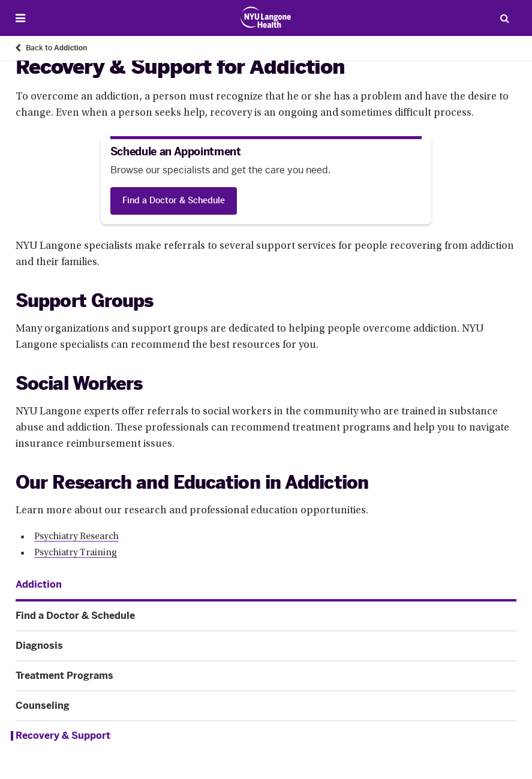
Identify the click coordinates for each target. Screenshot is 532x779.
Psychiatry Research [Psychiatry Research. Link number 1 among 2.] (76, 537)
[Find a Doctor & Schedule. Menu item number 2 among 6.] (266, 616)
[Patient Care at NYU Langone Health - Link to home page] (266, 17)
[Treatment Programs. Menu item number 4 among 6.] (266, 676)
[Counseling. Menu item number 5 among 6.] (266, 706)
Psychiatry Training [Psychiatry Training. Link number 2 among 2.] (76, 553)
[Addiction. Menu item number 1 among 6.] (39, 585)
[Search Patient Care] (504, 18)
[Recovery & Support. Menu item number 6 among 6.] (264, 736)
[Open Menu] (20, 18)
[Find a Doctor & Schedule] (174, 201)
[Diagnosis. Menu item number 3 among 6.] (266, 646)
